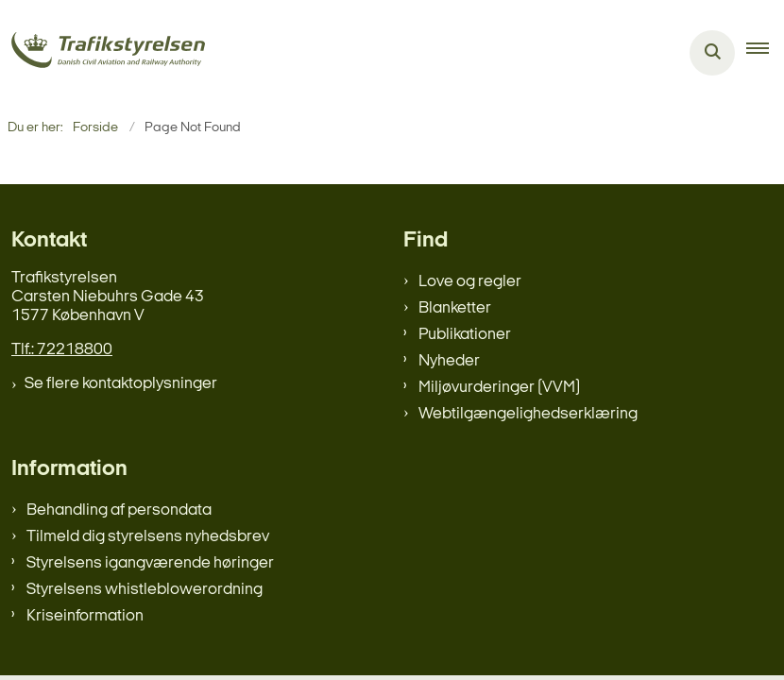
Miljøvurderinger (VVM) (499, 388)
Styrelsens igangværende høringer (150, 563)
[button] (765, 53)
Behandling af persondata (119, 510)
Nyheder (449, 361)
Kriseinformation (85, 616)
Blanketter (455, 308)
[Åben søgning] (712, 53)
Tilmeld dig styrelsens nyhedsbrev (148, 537)
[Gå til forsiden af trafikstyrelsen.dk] (102, 53)
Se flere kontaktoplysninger (121, 384)
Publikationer (465, 335)
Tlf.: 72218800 (62, 350)
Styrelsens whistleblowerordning (145, 590)
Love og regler (470, 282)
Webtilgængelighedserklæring (528, 414)
